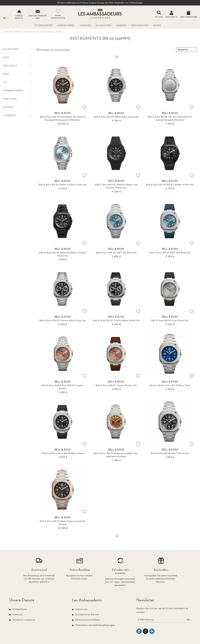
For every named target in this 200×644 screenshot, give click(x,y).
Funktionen (18, 99)
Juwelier (85, 25)
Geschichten (140, 25)
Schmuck (17, 614)
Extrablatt (18, 116)
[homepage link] (100, 14)
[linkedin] (152, 633)
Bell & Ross (30, 32)
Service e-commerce (24, 620)
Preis (18, 74)
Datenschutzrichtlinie (87, 620)
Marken (121, 25)
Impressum (82, 609)
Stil (18, 83)
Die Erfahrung (44, 25)
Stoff (18, 58)
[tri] (186, 50)
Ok (188, 620)
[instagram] (145, 633)
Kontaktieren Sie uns (87, 614)
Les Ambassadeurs (87, 600)
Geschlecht (18, 66)
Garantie (18, 107)
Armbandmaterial (18, 91)
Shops (157, 25)
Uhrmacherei (66, 25)
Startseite (8, 32)
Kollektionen (18, 49)
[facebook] (139, 633)
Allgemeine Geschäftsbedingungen (95, 625)
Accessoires (104, 25)
